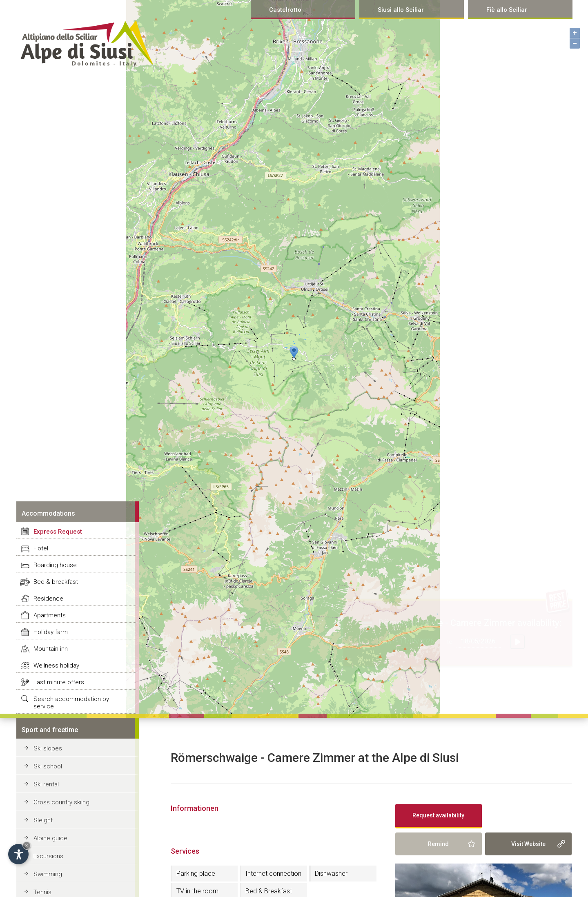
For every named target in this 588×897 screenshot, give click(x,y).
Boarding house (55, 565)
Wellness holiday (56, 666)
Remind (438, 844)
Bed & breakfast (56, 582)
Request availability (438, 815)
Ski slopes (48, 748)
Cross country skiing (61, 802)
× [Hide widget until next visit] (27, 845)
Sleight (43, 820)
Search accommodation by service (71, 703)
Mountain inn (51, 649)
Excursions (48, 856)
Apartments (50, 615)
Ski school (48, 766)
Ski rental (46, 784)
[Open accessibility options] (18, 854)
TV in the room (197, 891)
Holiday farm (51, 632)
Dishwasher (331, 874)
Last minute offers (59, 682)
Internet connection (273, 874)
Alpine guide (50, 838)
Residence (48, 599)
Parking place (196, 874)
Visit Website (528, 844)
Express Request (58, 532)
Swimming (48, 874)
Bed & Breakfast (269, 891)
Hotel (41, 548)
